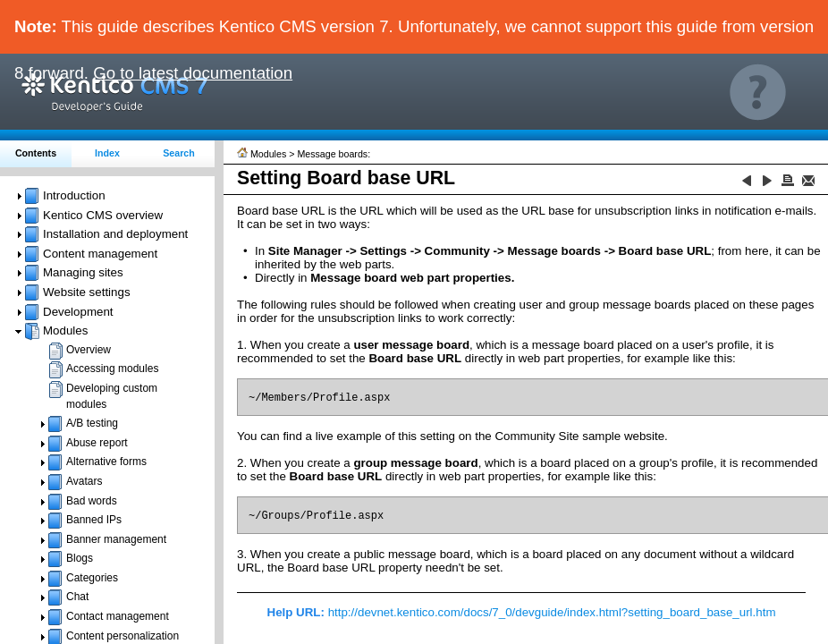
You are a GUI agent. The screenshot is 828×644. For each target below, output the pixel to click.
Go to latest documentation (193, 73)
